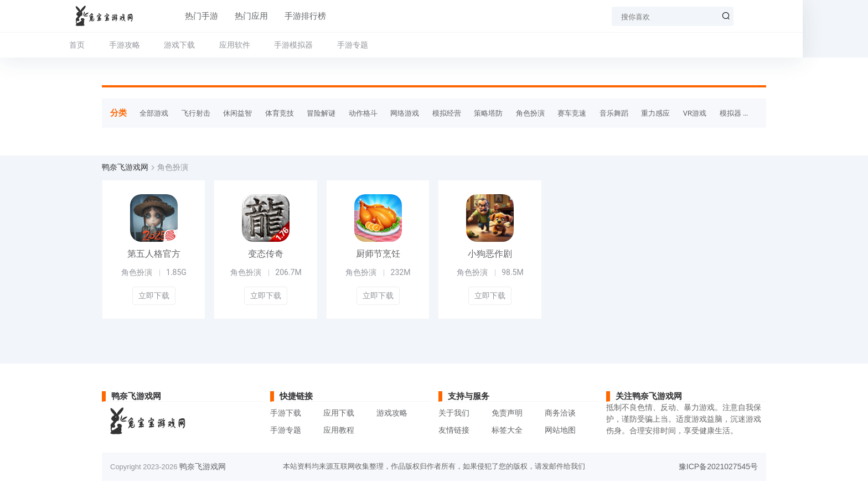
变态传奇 (266, 254)
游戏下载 (212, 45)
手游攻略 (157, 45)
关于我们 (454, 413)
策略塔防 (488, 113)
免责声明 (507, 413)
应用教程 (339, 430)
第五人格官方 (154, 254)
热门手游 (201, 16)
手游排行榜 (305, 16)
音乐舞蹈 (614, 113)
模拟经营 (447, 113)
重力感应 (655, 113)
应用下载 (339, 413)
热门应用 (251, 16)
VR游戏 (695, 113)
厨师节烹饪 (378, 254)
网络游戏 (405, 113)
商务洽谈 (560, 413)
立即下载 (154, 295)
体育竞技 (280, 113)
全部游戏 (154, 113)
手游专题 (385, 45)
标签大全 (507, 430)
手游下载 (286, 413)
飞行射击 (196, 113)
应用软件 (267, 45)
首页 (110, 45)
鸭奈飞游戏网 (125, 167)
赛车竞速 (572, 113)
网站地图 (560, 430)
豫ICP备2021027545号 (718, 466)
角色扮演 (530, 113)
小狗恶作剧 (490, 254)
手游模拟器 (326, 45)
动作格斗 (363, 113)
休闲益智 (237, 113)
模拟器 (730, 113)
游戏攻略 (392, 413)
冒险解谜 (321, 113)
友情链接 (454, 430)
